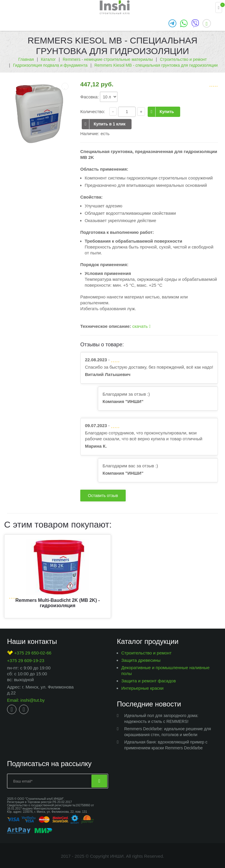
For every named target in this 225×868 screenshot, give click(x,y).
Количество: (93, 111)
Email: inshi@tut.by (26, 700)
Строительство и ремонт (146, 653)
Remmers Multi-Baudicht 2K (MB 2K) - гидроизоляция (57, 603)
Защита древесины (141, 660)
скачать (141, 326)
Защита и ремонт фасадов (149, 681)
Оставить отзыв (103, 496)
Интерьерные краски (142, 688)
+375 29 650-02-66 (29, 653)
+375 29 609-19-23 (26, 660)
